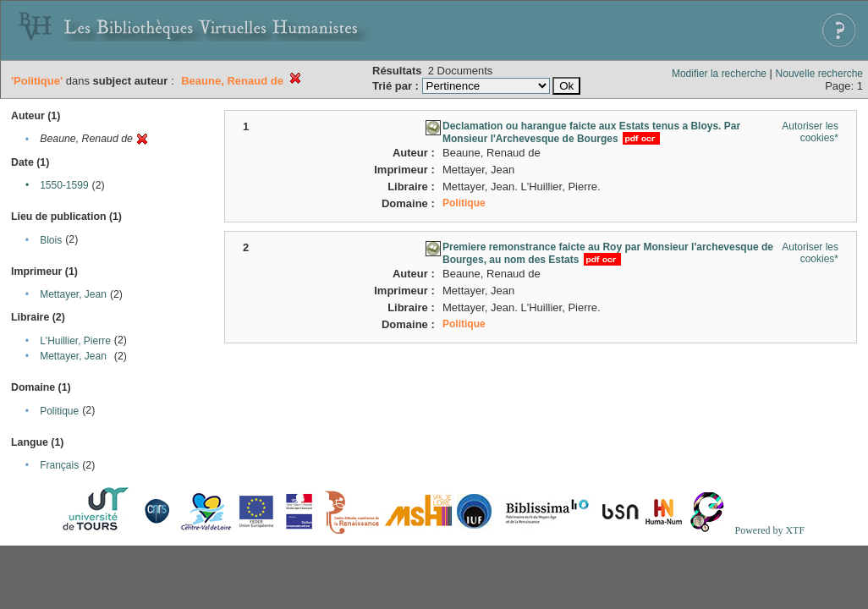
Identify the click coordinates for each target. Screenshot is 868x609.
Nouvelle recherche (819, 74)
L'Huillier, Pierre (75, 341)
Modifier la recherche (719, 74)
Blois (51, 240)
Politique (59, 411)
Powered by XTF (769, 530)
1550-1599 (64, 185)
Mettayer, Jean (73, 294)
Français (59, 465)
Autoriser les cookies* (810, 132)
